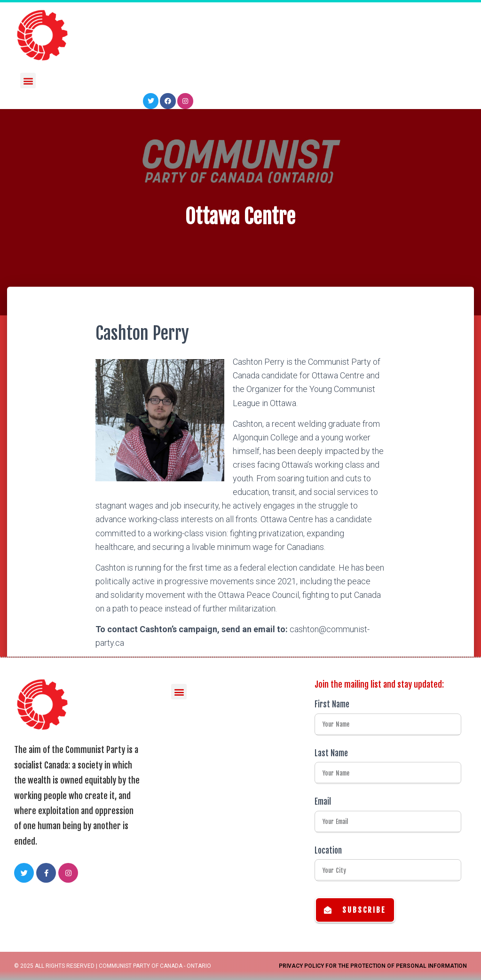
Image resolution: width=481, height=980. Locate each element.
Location (328, 851)
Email (323, 802)
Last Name (331, 753)
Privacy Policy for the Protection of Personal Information (373, 966)
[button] (28, 79)
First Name (332, 704)
